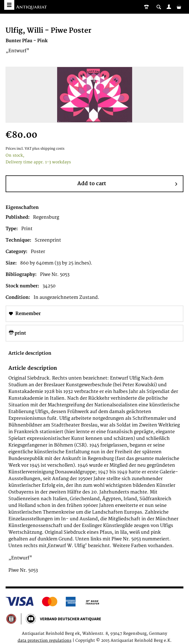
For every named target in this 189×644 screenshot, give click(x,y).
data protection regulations (45, 641)
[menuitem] (169, 7)
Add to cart (127, 184)
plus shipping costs (48, 149)
